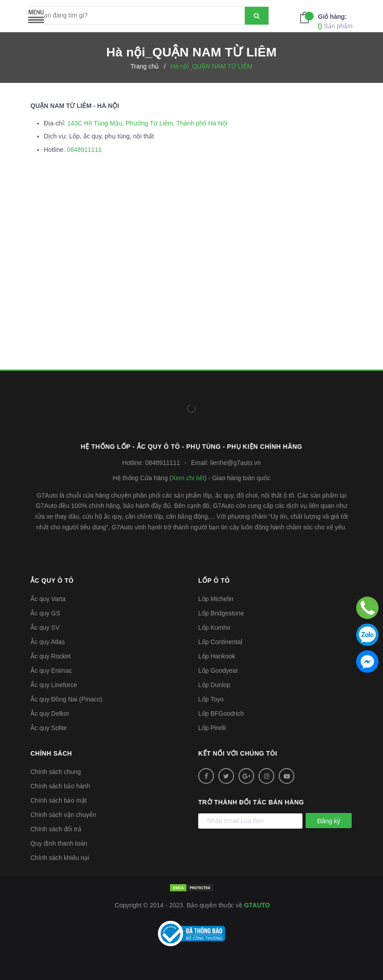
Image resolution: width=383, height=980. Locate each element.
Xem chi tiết (188, 478)
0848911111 (84, 150)
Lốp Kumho (214, 628)
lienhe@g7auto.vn (236, 463)
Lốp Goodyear (218, 671)
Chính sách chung (56, 772)
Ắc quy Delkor (50, 714)
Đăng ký (329, 821)
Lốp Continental (220, 642)
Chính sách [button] (51, 753)
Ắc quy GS (45, 613)
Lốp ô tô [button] (214, 580)
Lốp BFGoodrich (221, 714)
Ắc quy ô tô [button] (52, 580)
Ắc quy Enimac (51, 671)
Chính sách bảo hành (60, 786)
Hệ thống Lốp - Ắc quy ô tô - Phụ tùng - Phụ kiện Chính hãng (192, 447)
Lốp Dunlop (214, 685)
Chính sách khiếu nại (60, 858)
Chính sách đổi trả (56, 829)
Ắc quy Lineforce (54, 685)
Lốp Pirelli (212, 728)
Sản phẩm (335, 21)
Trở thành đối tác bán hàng (251, 802)
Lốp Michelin (216, 599)
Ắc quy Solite (49, 728)
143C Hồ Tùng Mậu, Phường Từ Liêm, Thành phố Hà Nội (147, 123)
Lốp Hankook (217, 656)
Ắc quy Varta (48, 599)
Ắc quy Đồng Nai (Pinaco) (66, 699)
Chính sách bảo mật (59, 800)
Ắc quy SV (45, 628)
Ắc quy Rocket (51, 656)
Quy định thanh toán (59, 843)
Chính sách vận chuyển (63, 815)
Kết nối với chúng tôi (238, 753)
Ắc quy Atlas (48, 642)
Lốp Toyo (211, 699)
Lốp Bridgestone (221, 613)
